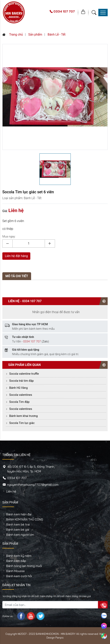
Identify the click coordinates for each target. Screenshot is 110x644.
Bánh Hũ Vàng (19, 388)
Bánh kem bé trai (18, 524)
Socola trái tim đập (22, 381)
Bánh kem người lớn (20, 535)
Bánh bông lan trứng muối (24, 566)
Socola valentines (21, 395)
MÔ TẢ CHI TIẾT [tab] (17, 276)
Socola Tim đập (19, 402)
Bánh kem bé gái (18, 529)
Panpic (60, 638)
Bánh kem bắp (16, 561)
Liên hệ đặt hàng (16, 256)
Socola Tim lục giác (22, 423)
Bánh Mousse (15, 571)
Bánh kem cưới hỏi (19, 576)
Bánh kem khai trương (24, 416)
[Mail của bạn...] (50, 605)
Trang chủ (13, 35)
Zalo (45, 341)
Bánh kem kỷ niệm (19, 556)
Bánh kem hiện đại (19, 514)
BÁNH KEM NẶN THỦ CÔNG (25, 519)
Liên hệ (11, 491)
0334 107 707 (32, 301)
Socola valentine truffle (24, 374)
